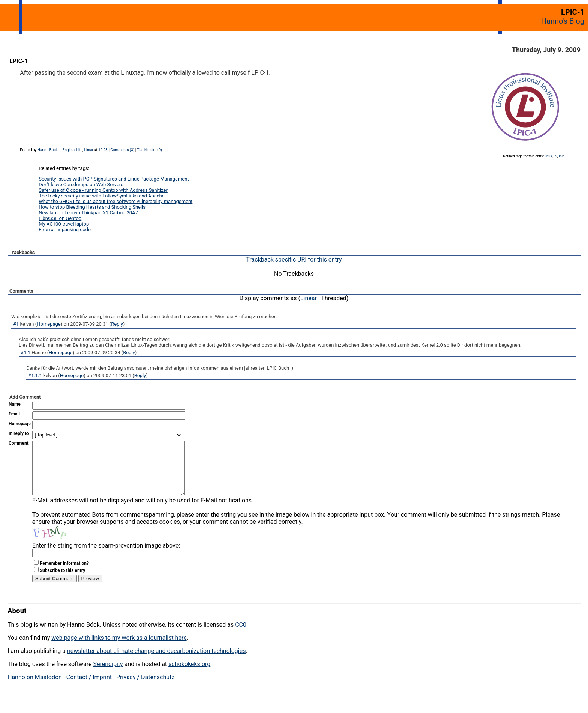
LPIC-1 (19, 61)
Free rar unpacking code (65, 229)
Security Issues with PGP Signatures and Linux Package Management (114, 179)
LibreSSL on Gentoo (60, 218)
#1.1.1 (35, 375)
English (69, 150)
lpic (562, 156)
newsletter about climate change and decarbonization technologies (156, 662)
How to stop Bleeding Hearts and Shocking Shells (92, 207)
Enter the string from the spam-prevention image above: (106, 557)
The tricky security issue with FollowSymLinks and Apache (101, 196)
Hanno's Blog (563, 21)
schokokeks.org (189, 675)
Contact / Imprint (89, 688)
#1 (16, 324)
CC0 (241, 636)
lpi (555, 156)
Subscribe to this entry (63, 582)
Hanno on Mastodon (35, 688)
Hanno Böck (48, 150)
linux (548, 156)
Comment (19, 443)
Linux (89, 150)
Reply (117, 324)
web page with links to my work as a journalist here (119, 649)
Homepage (49, 324)
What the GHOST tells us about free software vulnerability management (115, 201)
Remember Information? (64, 575)
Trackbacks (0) (150, 150)
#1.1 (25, 353)
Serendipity (108, 675)
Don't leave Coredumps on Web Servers (81, 184)
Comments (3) (122, 150)
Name (15, 404)
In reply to (19, 433)
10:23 (103, 150)
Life (79, 150)
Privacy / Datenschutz (145, 688)
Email (14, 414)
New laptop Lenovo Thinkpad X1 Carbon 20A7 (88, 213)
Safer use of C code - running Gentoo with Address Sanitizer (103, 190)
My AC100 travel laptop (64, 224)
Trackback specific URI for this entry (294, 259)
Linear (309, 298)
